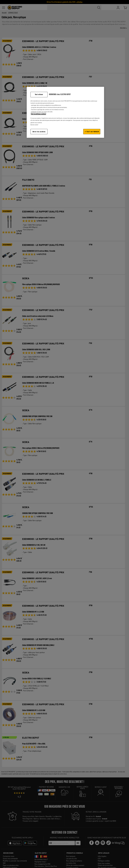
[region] (65, 112)
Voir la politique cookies (38, 114)
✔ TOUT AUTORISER (92, 132)
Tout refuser (39, 94)
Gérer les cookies (39, 132)
